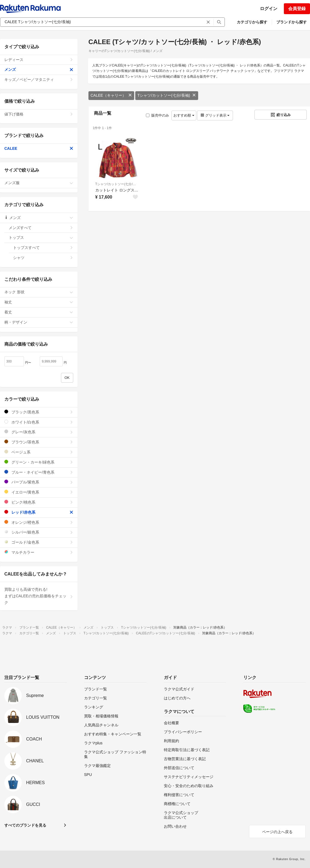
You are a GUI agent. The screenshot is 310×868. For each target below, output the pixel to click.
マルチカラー (39, 552)
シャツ (43, 258)
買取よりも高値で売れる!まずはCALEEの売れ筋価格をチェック (39, 596)
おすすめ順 (184, 115)
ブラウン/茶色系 (39, 442)
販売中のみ (157, 115)
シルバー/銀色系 (39, 532)
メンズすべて (41, 228)
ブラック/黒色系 (39, 412)
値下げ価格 (39, 114)
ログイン (269, 9)
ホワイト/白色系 (39, 422)
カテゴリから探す (252, 22)
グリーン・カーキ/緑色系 (39, 462)
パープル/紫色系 (39, 482)
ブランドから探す (291, 22)
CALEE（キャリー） (111, 95)
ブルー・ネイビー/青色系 (39, 472)
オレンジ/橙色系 (39, 522)
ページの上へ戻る (277, 832)
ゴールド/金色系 (39, 542)
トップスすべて (43, 248)
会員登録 (297, 9)
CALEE (39, 148)
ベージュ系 (39, 452)
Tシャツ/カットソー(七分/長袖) (167, 95)
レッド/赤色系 (39, 512)
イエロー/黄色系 (39, 492)
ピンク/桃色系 (39, 502)
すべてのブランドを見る (25, 825)
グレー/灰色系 (39, 432)
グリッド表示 (215, 115)
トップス (41, 237)
